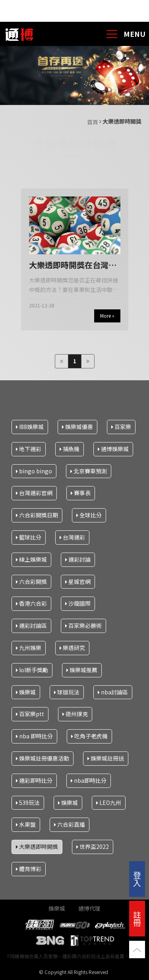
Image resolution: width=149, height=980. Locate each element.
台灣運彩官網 (34, 493)
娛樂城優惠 (77, 427)
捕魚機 (70, 448)
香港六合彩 (31, 603)
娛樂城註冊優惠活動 (43, 758)
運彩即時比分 (34, 780)
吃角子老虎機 (89, 736)
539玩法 (28, 802)
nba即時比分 (89, 780)
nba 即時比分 (34, 736)
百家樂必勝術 (83, 625)
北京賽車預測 (89, 471)
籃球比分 (29, 537)
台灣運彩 (72, 537)
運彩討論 (78, 559)
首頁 (93, 122)
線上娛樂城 (31, 559)
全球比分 (89, 515)
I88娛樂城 (30, 427)
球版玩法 (67, 692)
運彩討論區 (31, 625)
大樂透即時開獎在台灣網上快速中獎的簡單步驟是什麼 (73, 265)
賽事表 (81, 493)
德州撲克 (75, 714)
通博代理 (89, 908)
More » (107, 316)
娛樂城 (26, 692)
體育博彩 (29, 869)
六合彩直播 (70, 824)
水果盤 (26, 824)
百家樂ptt (30, 714)
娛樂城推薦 (82, 669)
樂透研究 (72, 648)
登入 (137, 879)
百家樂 (121, 427)
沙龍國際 (78, 603)
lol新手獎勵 (32, 669)
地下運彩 (29, 448)
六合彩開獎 (31, 581)
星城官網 (78, 581)
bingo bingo (34, 471)
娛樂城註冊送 (106, 758)
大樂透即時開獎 (37, 847)
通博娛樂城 (113, 448)
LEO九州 (109, 802)
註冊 (137, 918)
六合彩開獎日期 (37, 515)
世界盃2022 (93, 847)
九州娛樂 (29, 648)
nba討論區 (113, 692)
